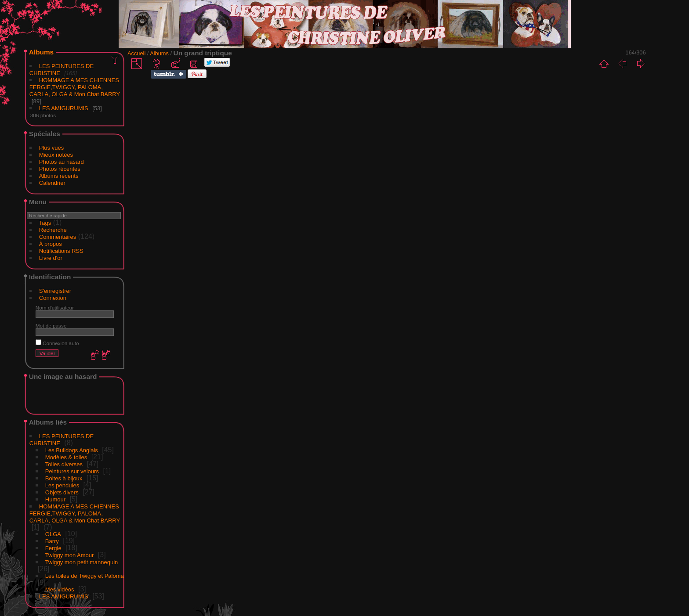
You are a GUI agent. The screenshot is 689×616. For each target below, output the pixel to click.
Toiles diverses (64, 464)
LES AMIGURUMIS (64, 108)
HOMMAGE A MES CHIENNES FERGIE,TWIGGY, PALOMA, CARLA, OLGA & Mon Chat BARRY (75, 87)
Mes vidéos (60, 589)
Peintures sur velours (72, 471)
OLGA (53, 534)
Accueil (136, 53)
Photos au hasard (62, 162)
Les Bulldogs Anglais (72, 450)
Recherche (53, 230)
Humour (55, 499)
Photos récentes (60, 169)
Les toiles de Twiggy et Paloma (85, 576)
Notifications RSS (61, 251)
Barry (52, 541)
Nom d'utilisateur (55, 308)
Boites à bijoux (64, 478)
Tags (45, 223)
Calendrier (52, 183)
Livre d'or (51, 258)
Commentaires (58, 237)
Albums (41, 52)
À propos (51, 244)
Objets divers (62, 492)
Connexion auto (57, 343)
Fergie (53, 548)
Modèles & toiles (66, 457)
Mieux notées (56, 155)
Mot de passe (51, 326)
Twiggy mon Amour (70, 555)
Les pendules (62, 485)
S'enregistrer (55, 291)
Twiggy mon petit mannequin (82, 562)
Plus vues (51, 148)
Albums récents (59, 176)
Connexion (53, 298)
